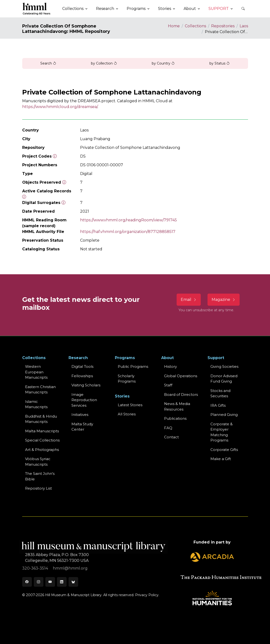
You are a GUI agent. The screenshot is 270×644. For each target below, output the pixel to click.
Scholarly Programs (127, 379)
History (170, 366)
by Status (220, 63)
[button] (243, 9)
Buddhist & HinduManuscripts (41, 419)
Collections (195, 26)
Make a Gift (221, 459)
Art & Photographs (42, 450)
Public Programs (133, 366)
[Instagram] (39, 582)
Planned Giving (224, 415)
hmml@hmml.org (70, 568)
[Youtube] (50, 582)
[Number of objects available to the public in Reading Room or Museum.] (24, 197)
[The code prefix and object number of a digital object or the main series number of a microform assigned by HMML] (55, 156)
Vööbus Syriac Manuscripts (38, 462)
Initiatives (80, 415)
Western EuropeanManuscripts (36, 372)
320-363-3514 (36, 568)
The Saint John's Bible (40, 476)
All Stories (127, 414)
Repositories (223, 26)
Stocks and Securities (220, 393)
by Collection (104, 63)
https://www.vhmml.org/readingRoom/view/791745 (128, 220)
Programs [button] (136, 9)
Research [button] (105, 9)
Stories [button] (165, 9)
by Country (163, 63)
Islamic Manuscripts (36, 404)
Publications (175, 418)
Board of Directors (181, 394)
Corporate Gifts (224, 450)
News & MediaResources (177, 406)
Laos (244, 26)
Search (48, 63)
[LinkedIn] (62, 582)
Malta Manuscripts (42, 431)
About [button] (190, 9)
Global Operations (181, 376)
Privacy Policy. (147, 595)
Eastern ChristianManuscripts (40, 390)
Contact (171, 437)
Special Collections (42, 440)
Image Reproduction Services (84, 400)
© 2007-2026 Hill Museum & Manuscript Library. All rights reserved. (78, 595)
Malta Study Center (82, 427)
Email (189, 300)
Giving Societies (224, 366)
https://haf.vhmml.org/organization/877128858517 (128, 232)
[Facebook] (27, 582)
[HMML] (37, 9)
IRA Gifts (218, 405)
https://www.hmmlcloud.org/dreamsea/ (60, 107)
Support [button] (219, 9)
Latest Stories (130, 405)
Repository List (38, 488)
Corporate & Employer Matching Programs (222, 432)
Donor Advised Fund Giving (224, 379)
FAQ (168, 428)
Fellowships (82, 376)
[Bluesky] (73, 582)
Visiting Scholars (86, 385)
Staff (168, 385)
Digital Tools (82, 366)
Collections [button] (73, 9)
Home (174, 26)
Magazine (224, 300)
